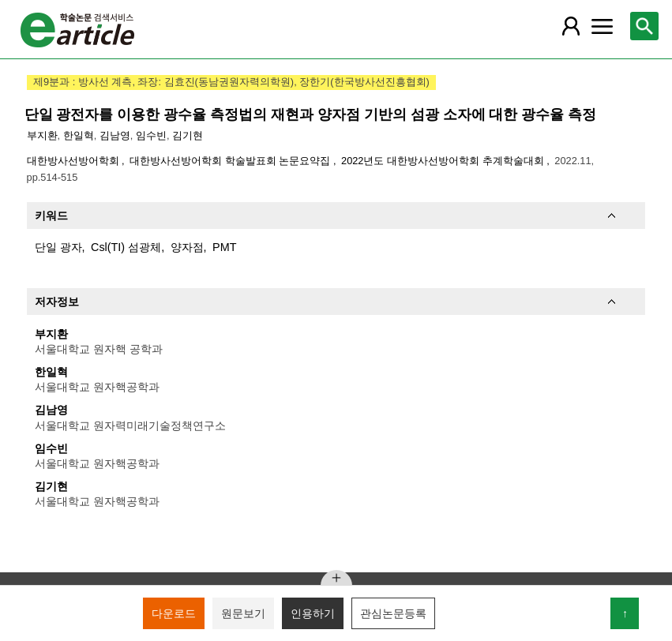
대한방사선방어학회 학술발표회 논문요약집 (231, 161)
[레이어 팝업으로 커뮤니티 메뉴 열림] (603, 26)
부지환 (42, 135)
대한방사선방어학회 (75, 161)
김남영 (115, 135)
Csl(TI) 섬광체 (126, 247)
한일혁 (79, 135)
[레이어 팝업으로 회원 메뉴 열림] (571, 26)
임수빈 (151, 135)
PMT (224, 247)
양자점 (187, 247)
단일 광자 (58, 247)
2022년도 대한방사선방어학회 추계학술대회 (444, 161)
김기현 (188, 135)
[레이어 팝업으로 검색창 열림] (644, 26)
